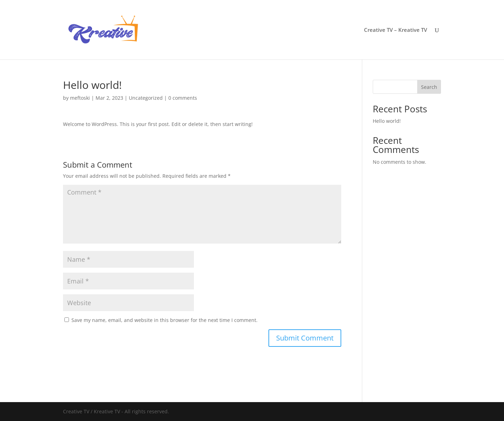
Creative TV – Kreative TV (395, 30)
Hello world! (387, 121)
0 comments (183, 98)
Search (429, 87)
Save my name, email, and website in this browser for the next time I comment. (164, 320)
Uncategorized (146, 98)
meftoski (80, 98)
